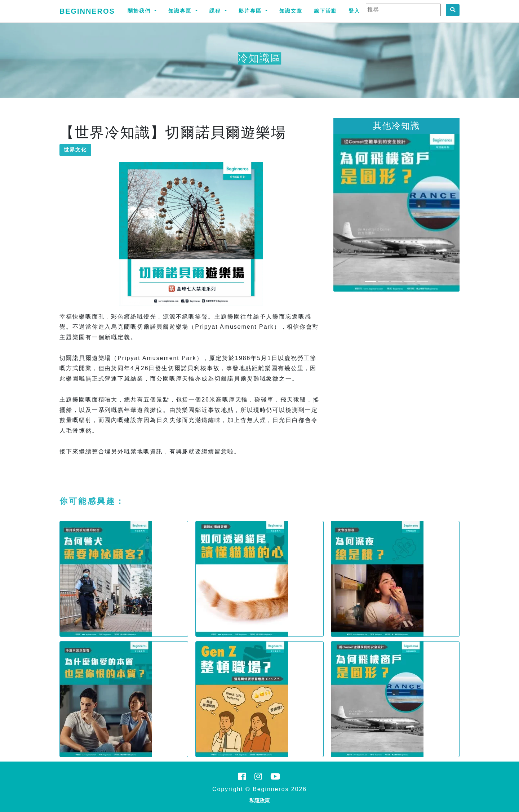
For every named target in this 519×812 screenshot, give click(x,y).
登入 (354, 11)
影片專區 (251, 11)
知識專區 (181, 11)
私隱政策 (259, 800)
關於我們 (140, 11)
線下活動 (325, 11)
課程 (216, 11)
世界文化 (75, 150)
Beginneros (87, 11)
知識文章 (291, 11)
